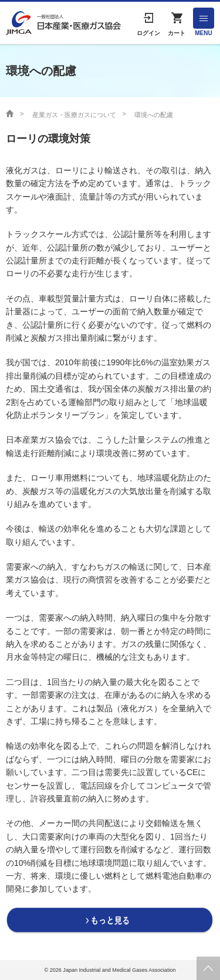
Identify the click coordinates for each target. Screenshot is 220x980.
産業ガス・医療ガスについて (74, 115)
